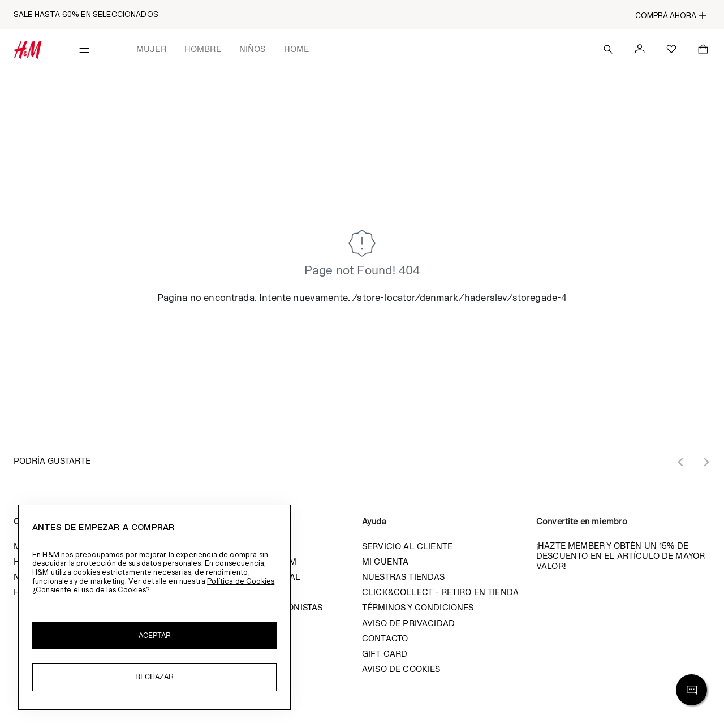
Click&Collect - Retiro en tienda (440, 592)
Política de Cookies (241, 581)
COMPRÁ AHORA (671, 15)
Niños (253, 49)
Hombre (203, 49)
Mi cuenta (385, 561)
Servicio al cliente (407, 546)
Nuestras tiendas (404, 577)
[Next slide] (706, 462)
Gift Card (385, 654)
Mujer (151, 49)
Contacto (385, 638)
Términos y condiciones (418, 607)
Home (297, 49)
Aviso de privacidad (408, 623)
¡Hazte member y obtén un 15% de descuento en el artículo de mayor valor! (620, 556)
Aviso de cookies (401, 669)
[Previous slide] (681, 462)
